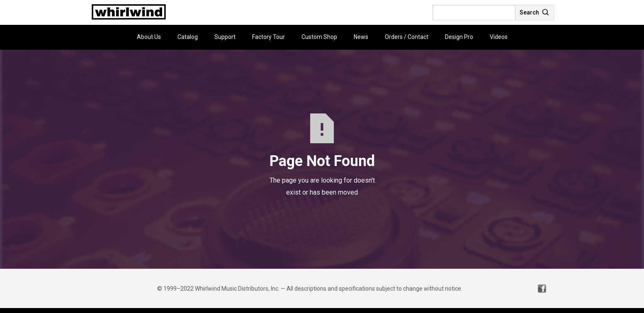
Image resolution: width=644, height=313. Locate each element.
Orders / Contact (407, 37)
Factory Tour (269, 37)
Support (225, 37)
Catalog (188, 37)
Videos (499, 37)
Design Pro (459, 37)
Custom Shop (319, 37)
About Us (149, 37)
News (361, 37)
